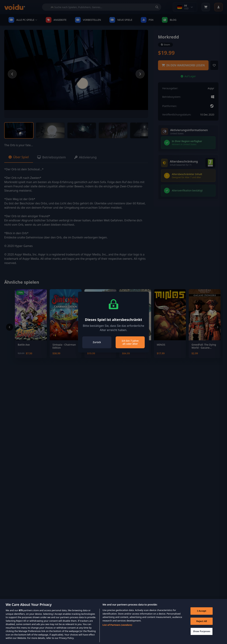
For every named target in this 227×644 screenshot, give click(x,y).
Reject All (202, 626)
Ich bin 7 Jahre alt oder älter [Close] (130, 342)
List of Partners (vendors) (117, 630)
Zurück (97, 342)
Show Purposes (202, 636)
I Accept (202, 616)
